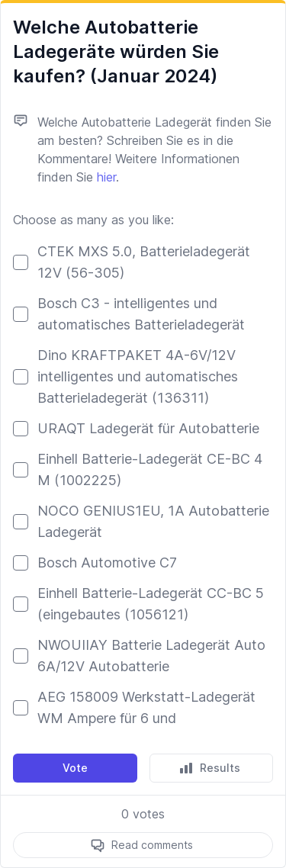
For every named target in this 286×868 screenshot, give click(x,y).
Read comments (152, 845)
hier (106, 177)
